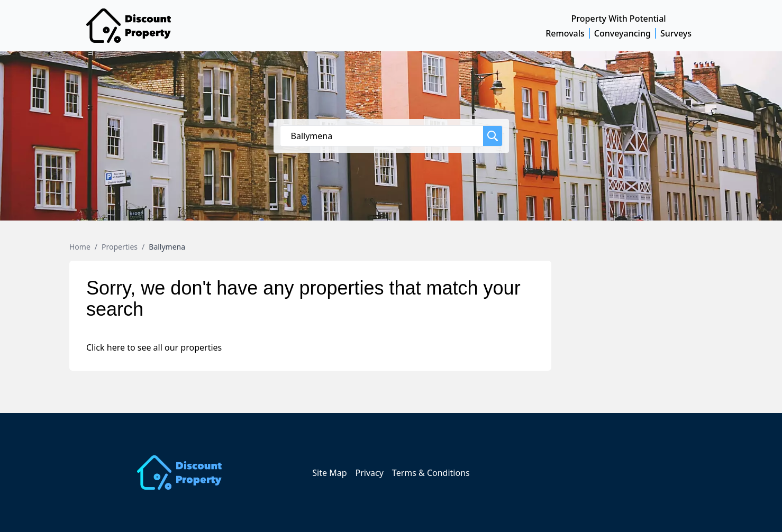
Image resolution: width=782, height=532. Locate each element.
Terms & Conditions (431, 473)
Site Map (329, 473)
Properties (120, 247)
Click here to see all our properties (154, 347)
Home (80, 247)
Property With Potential (619, 19)
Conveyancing (622, 33)
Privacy (369, 473)
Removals (565, 33)
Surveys (676, 33)
